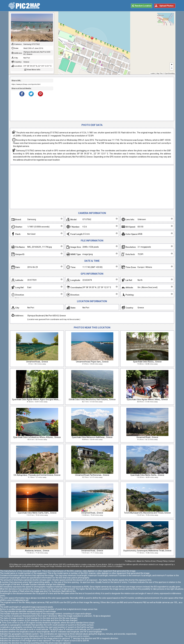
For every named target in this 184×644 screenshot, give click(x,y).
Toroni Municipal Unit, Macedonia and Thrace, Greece (147, 513)
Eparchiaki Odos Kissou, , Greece (147, 362)
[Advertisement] (113, 99)
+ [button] (172, 65)
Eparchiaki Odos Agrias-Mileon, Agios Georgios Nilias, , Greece (39, 399)
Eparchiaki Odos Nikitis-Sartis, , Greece (147, 475)
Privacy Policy (162, 561)
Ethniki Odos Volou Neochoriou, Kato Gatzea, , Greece (92, 399)
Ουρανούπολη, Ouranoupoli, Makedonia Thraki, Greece (147, 551)
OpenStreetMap (170, 74)
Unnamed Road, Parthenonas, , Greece (92, 475)
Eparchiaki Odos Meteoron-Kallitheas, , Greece (92, 437)
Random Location (143, 6)
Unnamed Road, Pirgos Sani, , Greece (92, 362)
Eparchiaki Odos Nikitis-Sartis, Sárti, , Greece (37, 513)
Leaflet (153, 74)
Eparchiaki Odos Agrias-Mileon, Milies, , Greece (147, 399)
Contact (172, 561)
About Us (140, 561)
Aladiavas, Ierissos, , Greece (37, 551)
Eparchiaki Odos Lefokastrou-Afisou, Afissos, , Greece (37, 437)
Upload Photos (166, 6)
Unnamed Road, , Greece (37, 362)
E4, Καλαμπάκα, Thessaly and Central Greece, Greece (37, 475)
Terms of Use (150, 561)
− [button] (172, 68)
